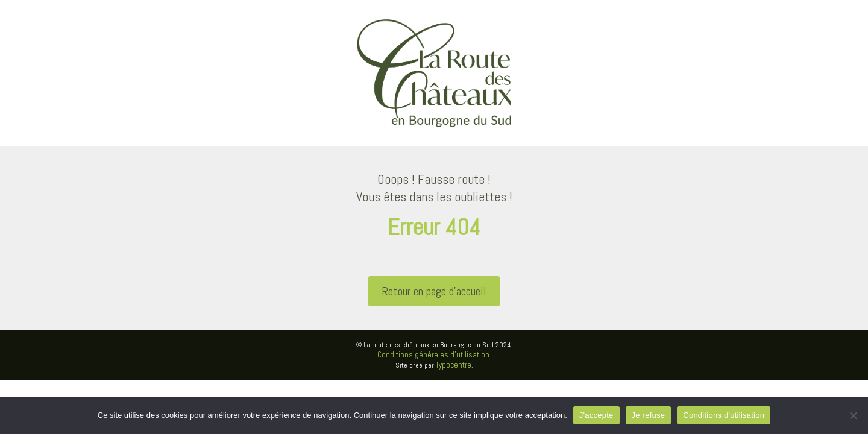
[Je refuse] (853, 415)
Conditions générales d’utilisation (433, 355)
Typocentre (454, 365)
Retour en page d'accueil (434, 291)
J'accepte (596, 415)
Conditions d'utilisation (724, 415)
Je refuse (649, 415)
